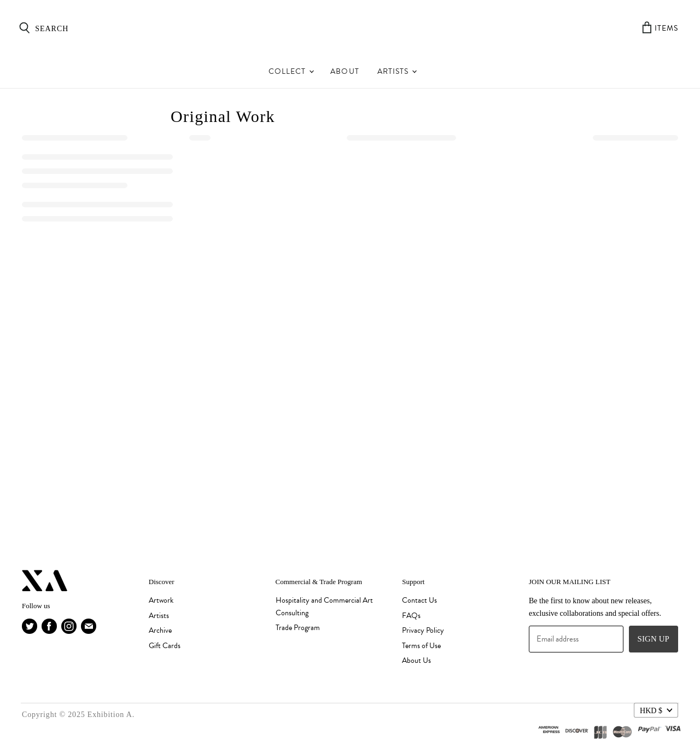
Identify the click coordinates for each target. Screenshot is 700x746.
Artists (397, 71)
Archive (160, 630)
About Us (416, 660)
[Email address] (576, 639)
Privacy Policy (423, 630)
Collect (291, 71)
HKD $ (651, 710)
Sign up (654, 639)
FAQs (411, 616)
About (345, 71)
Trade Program (298, 628)
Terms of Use (421, 646)
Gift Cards (165, 646)
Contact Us (419, 600)
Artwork (161, 600)
